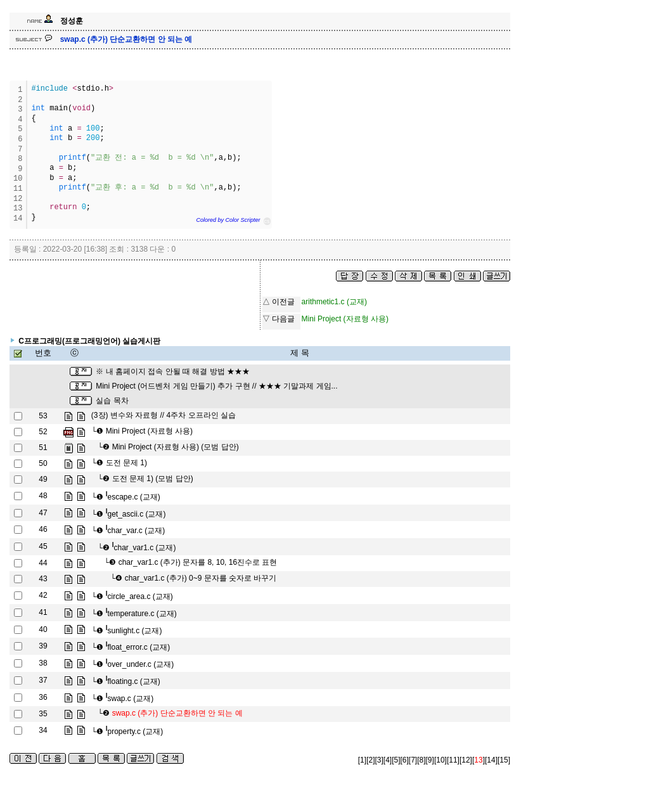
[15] (504, 760)
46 (43, 529)
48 (43, 496)
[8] (421, 760)
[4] (388, 760)
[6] (405, 760)
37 (43, 680)
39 (43, 646)
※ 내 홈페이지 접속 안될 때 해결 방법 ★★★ (173, 371)
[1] (362, 760)
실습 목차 (112, 401)
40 (43, 629)
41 (43, 612)
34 (43, 730)
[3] (379, 760)
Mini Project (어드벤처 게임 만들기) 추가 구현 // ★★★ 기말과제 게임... (216, 386)
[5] (396, 760)
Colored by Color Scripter (228, 220)
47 (43, 513)
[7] (413, 760)
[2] (370, 760)
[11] (453, 760)
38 (43, 663)
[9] (430, 760)
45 (43, 546)
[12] (466, 760)
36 (43, 697)
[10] (440, 760)
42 (43, 595)
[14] (491, 760)
